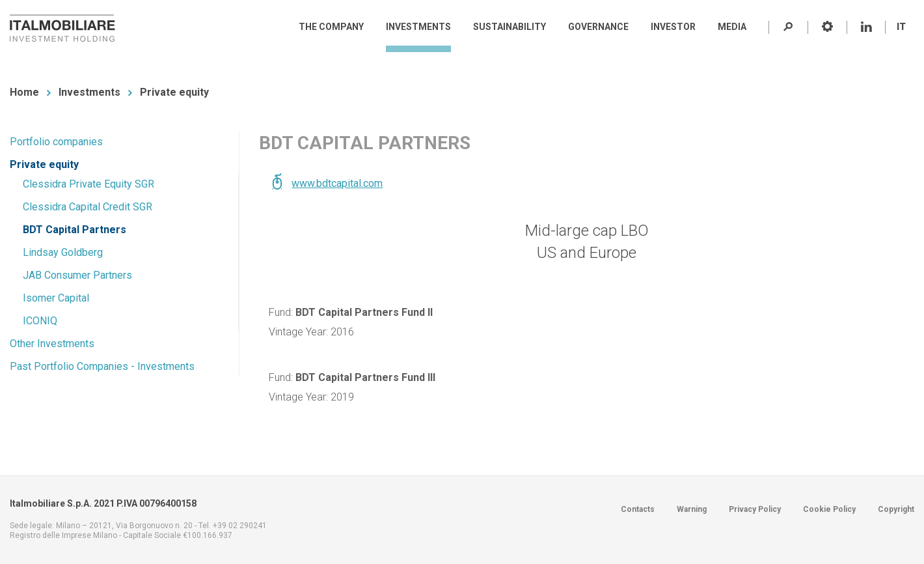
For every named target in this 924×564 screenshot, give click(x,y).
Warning (692, 509)
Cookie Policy (829, 509)
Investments (89, 92)
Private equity (174, 92)
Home (24, 92)
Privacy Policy (755, 509)
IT (901, 27)
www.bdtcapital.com (337, 183)
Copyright (896, 509)
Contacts (638, 509)
